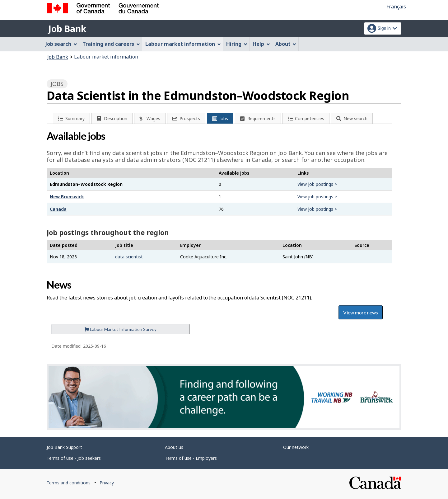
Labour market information (106, 57)
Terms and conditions (69, 483)
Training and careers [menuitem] (111, 44)
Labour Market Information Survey (121, 329)
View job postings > (317, 184)
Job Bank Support (64, 447)
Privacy (107, 483)
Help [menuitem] (261, 44)
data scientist (129, 257)
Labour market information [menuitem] (183, 44)
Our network (296, 447)
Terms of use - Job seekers (74, 458)
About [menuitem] (286, 44)
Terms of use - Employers (191, 458)
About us (174, 447)
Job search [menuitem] (61, 44)
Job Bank (67, 29)
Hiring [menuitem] (237, 44)
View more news (361, 312)
